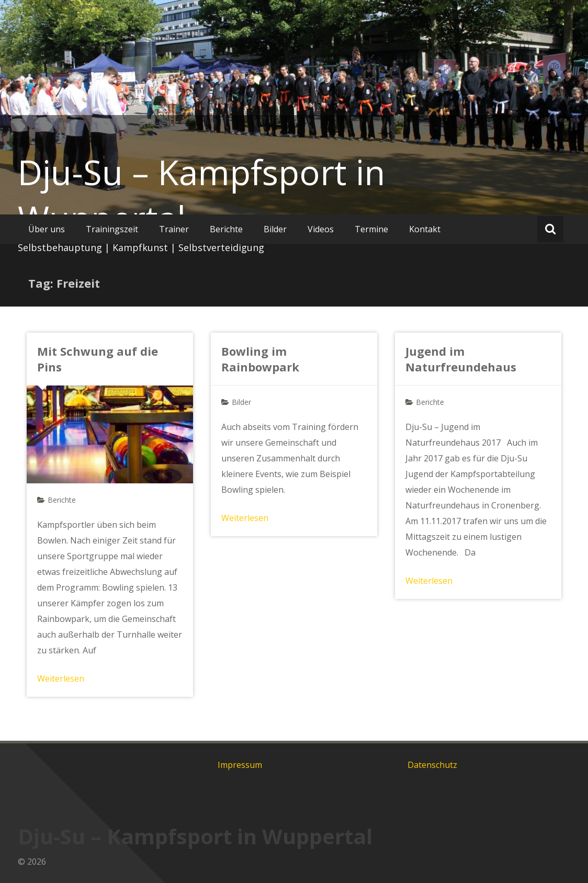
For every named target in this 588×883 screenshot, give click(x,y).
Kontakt (425, 229)
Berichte (226, 229)
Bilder (275, 229)
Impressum (240, 765)
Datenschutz (432, 765)
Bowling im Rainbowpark (260, 359)
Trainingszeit (112, 229)
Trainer (174, 229)
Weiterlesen (61, 678)
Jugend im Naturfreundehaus (461, 359)
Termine (371, 229)
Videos (321, 229)
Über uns (47, 229)
